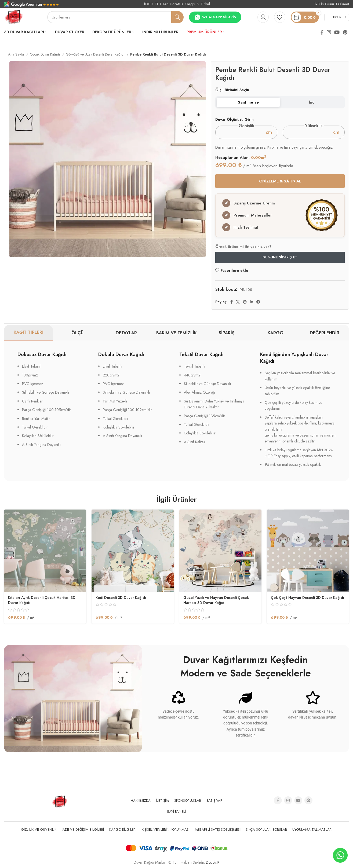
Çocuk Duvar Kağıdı (45, 54)
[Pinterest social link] (345, 32)
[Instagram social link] (329, 32)
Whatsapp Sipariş (215, 17)
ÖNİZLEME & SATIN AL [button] (280, 181)
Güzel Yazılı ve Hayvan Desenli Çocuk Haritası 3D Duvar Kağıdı (216, 600)
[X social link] (238, 302)
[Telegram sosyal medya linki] (258, 302)
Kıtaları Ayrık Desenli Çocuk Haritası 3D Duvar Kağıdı (42, 600)
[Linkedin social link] (252, 302)
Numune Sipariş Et (280, 257)
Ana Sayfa (17, 54)
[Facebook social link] (322, 32)
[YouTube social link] (337, 32)
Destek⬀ (213, 862)
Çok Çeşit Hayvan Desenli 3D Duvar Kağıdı (307, 598)
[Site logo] (14, 17)
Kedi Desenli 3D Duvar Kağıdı (121, 598)
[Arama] (115, 17)
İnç (312, 102)
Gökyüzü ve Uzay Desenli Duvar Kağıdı (96, 54)
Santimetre (248, 102)
